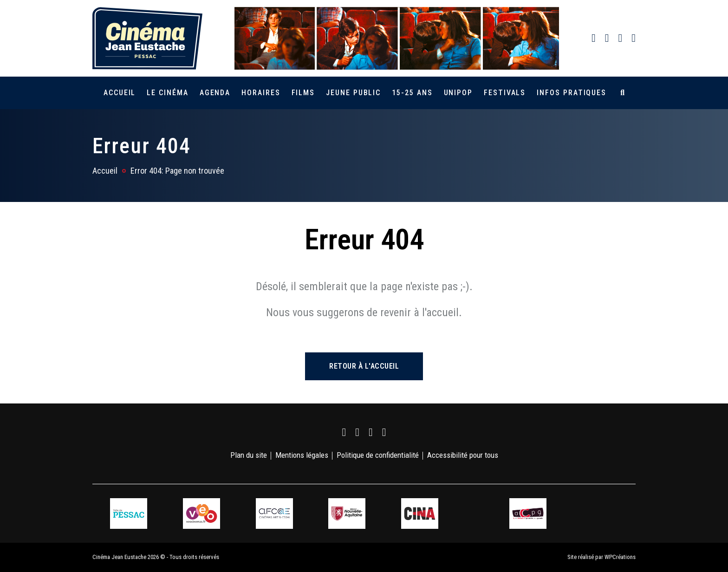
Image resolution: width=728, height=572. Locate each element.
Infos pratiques (572, 93)
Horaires (261, 93)
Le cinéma (167, 93)
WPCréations (620, 557)
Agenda (215, 93)
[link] (594, 38)
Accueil (120, 93)
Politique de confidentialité (378, 455)
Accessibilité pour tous (463, 455)
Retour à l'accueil (364, 366)
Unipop (458, 93)
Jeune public (353, 93)
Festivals (505, 93)
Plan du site (249, 455)
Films (303, 93)
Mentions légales (302, 455)
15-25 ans (412, 93)
